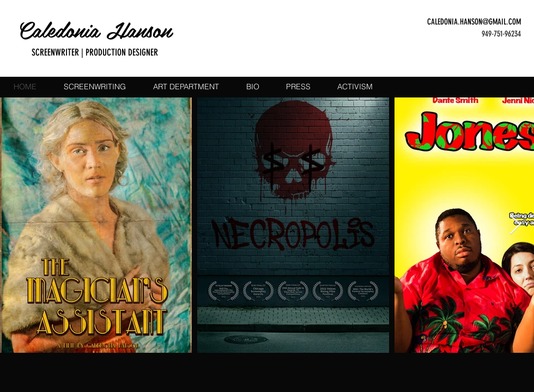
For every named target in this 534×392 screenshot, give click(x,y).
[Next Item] (515, 225)
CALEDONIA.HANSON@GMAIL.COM (474, 22)
